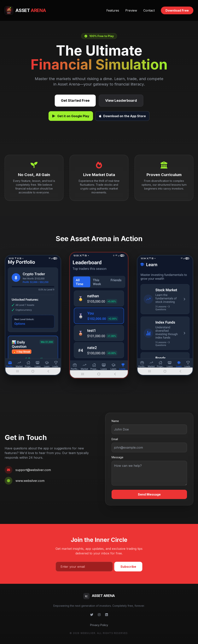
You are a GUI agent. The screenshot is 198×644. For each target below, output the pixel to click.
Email (115, 439)
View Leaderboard (121, 100)
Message (117, 457)
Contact (149, 10)
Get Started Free (75, 100)
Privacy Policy (99, 625)
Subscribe (128, 567)
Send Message (149, 494)
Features (113, 10)
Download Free (177, 10)
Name (115, 421)
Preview (131, 10)
